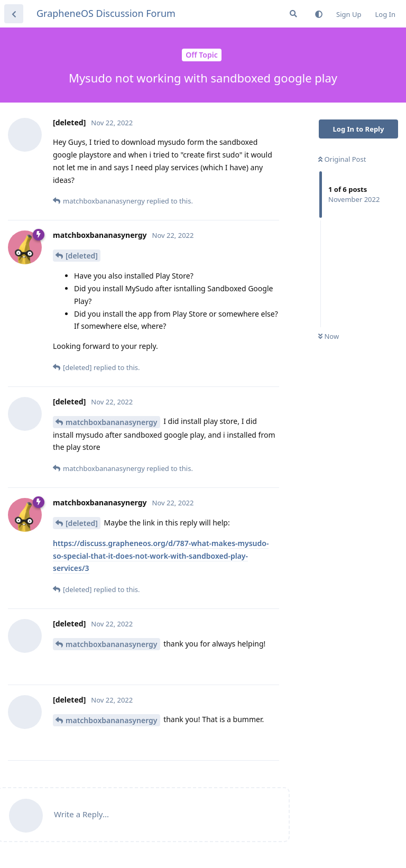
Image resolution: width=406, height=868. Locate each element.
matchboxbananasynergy (112, 422)
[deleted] (82, 256)
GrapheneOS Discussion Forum (106, 13)
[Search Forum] (293, 14)
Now (329, 336)
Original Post (342, 159)
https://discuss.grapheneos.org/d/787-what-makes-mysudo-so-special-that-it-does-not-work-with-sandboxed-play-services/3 (161, 556)
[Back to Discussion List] (14, 14)
